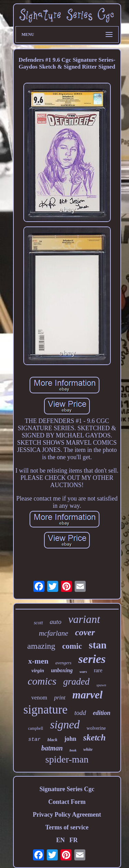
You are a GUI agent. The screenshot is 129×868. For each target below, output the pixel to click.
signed (65, 725)
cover (85, 632)
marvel (87, 695)
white (88, 749)
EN (60, 840)
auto (56, 622)
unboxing (62, 670)
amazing (41, 646)
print (60, 698)
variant (84, 619)
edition (102, 713)
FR (74, 840)
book (73, 750)
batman (52, 748)
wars (83, 672)
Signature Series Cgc (67, 789)
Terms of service (67, 827)
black (52, 740)
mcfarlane (53, 633)
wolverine (96, 728)
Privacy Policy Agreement (67, 815)
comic (72, 646)
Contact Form (67, 802)
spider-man (67, 759)
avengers (63, 663)
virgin (38, 670)
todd (80, 713)
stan (98, 645)
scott (38, 623)
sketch (94, 738)
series (92, 659)
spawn (101, 685)
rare (98, 670)
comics (42, 681)
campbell (35, 728)
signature (45, 710)
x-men (38, 661)
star (34, 740)
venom (39, 698)
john (70, 739)
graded (77, 682)
